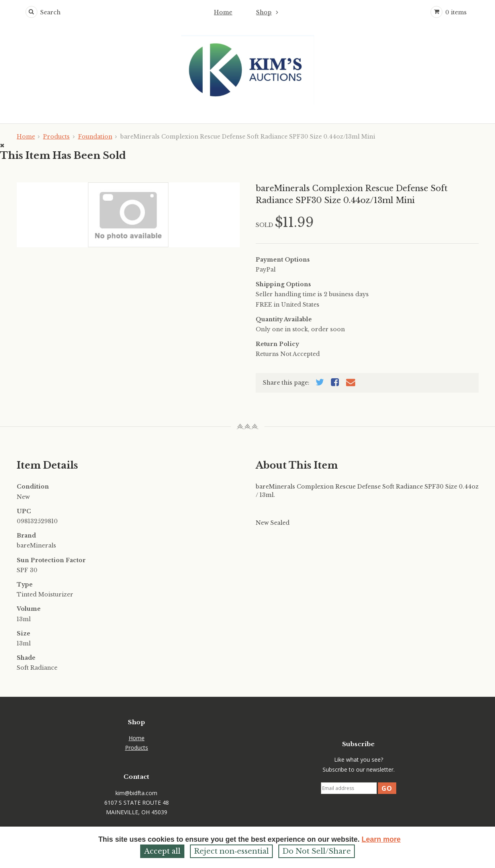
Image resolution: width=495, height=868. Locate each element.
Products (56, 137)
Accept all (162, 851)
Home (223, 12)
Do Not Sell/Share (317, 851)
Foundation (95, 137)
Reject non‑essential (231, 851)
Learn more (381, 839)
